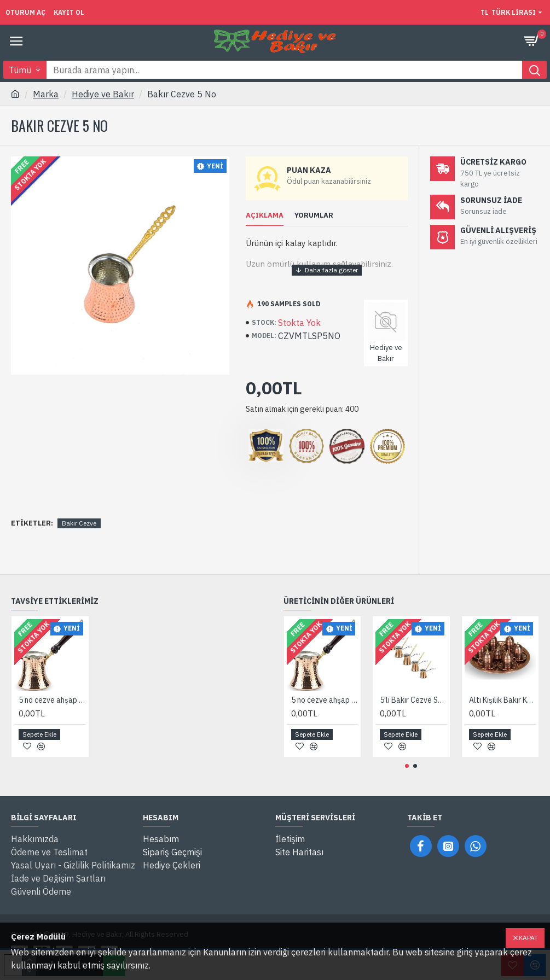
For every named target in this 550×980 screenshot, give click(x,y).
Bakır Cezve (79, 523)
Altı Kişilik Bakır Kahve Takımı (503, 700)
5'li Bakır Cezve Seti (413, 700)
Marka (46, 94)
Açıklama (265, 215)
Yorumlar (314, 215)
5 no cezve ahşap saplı (52, 700)
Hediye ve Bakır (103, 94)
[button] (407, 766)
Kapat (528, 938)
